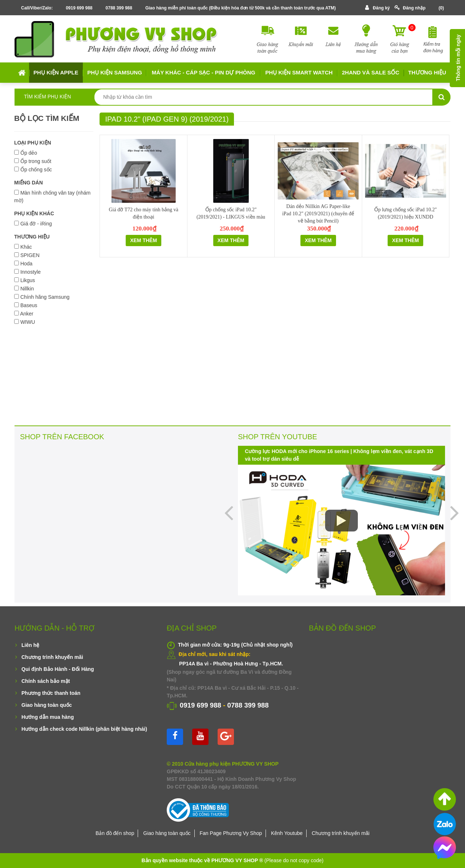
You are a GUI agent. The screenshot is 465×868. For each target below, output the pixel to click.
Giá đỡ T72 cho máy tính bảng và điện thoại (143, 213)
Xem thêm (143, 240)
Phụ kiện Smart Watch (299, 72)
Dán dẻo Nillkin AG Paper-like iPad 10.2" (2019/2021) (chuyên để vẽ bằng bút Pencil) (318, 214)
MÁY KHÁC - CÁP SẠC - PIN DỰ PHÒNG (204, 72)
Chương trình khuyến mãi (52, 657)
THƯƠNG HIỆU (32, 237)
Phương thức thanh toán (51, 693)
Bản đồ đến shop (115, 833)
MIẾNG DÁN (29, 183)
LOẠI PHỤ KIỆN (33, 143)
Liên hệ (30, 645)
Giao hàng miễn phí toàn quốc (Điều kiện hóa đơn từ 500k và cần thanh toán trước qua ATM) (240, 8)
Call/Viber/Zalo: (37, 8)
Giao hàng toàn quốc (47, 705)
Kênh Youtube (287, 833)
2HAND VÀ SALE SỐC (371, 72)
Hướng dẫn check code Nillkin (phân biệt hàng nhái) (84, 729)
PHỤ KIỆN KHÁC (34, 213)
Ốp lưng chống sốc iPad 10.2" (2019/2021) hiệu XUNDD (405, 213)
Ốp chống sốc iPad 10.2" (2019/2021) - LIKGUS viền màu (231, 213)
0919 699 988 (79, 8)
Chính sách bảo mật (46, 681)
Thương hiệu (427, 72)
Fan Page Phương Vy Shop (231, 833)
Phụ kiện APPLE (56, 72)
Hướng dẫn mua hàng (48, 717)
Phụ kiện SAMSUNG (115, 72)
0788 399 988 (119, 8)
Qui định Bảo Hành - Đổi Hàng (58, 669)
